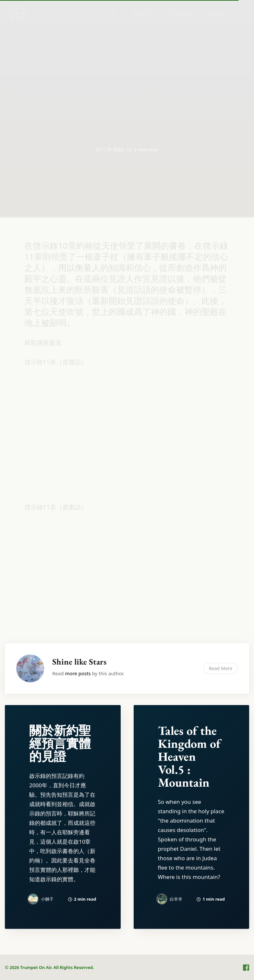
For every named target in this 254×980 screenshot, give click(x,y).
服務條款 (218, 13)
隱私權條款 (180, 13)
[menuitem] (111, 13)
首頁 (111, 13)
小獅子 (47, 899)
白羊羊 (176, 899)
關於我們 (142, 13)
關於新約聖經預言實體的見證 (60, 743)
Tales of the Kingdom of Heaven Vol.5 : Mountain (189, 756)
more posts (78, 673)
